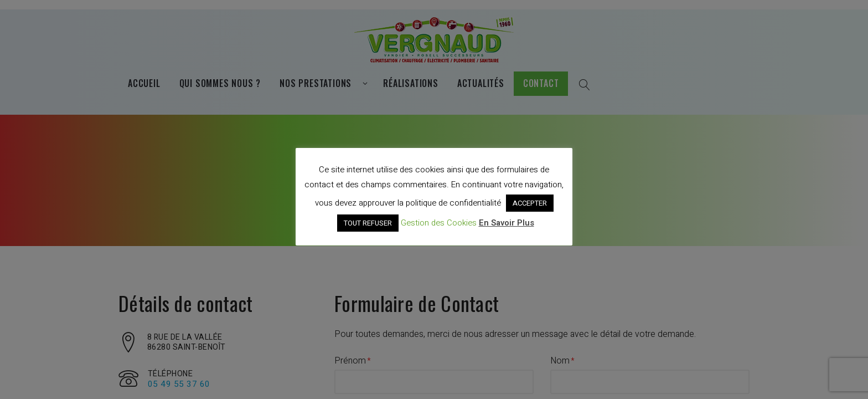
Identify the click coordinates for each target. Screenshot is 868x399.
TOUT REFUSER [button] (368, 223)
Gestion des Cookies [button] (439, 223)
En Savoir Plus (507, 223)
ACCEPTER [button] (530, 203)
